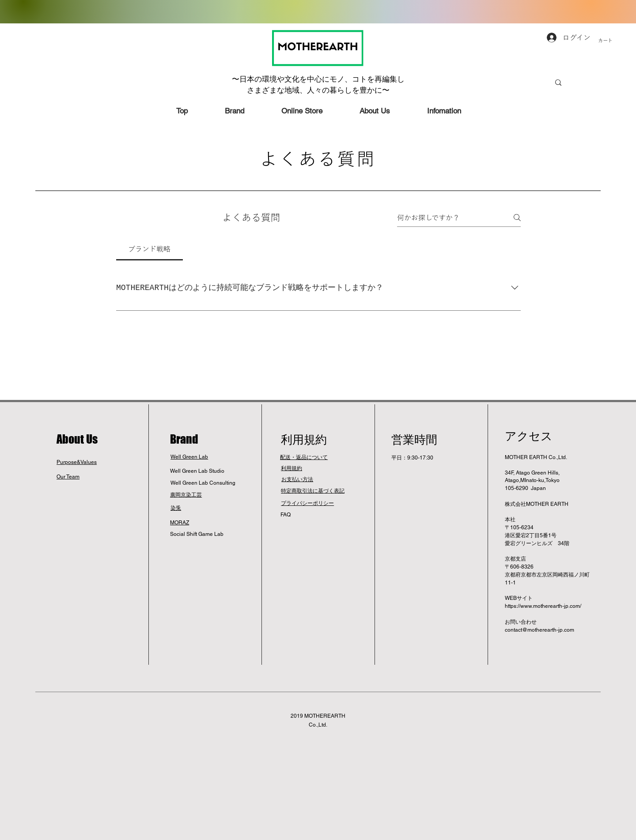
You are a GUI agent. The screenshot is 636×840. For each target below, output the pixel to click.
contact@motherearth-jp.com (539, 630)
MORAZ (180, 523)
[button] (615, 41)
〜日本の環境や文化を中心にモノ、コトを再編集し (318, 79)
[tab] (150, 249)
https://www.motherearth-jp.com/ (543, 606)
